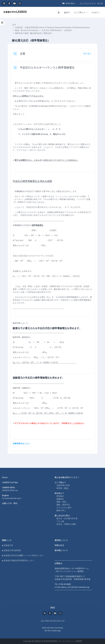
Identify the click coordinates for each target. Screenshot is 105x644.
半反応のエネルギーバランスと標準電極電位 (47, 68)
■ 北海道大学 (8, 545)
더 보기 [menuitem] (95, 12)
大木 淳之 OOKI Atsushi (51, 30)
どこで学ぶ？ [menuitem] (80, 12)
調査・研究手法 (63, 505)
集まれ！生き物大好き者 (67, 518)
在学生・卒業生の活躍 (66, 524)
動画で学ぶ (61, 510)
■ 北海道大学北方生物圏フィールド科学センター (23, 555)
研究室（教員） (63, 488)
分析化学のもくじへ (21, 444)
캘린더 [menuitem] (67, 12)
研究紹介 (60, 496)
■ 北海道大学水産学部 (11, 550)
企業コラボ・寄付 (10, 503)
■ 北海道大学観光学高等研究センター (18, 560)
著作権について (61, 550)
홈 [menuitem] (59, 12)
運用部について (61, 540)
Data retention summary (53, 628)
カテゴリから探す (64, 508)
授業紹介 (60, 499)
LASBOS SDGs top (10, 490)
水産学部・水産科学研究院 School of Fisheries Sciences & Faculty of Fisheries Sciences (52, 27)
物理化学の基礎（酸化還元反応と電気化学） (34, 33)
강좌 (14, 25)
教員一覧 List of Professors (27, 30)
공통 (23, 54)
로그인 (100, 3)
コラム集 (60, 521)
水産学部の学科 (63, 485)
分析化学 (68, 30)
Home (5, 477)
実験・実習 (61, 502)
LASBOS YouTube (10, 482)
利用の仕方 (59, 545)
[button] (69, 3)
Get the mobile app (53, 631)
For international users (12, 498)
